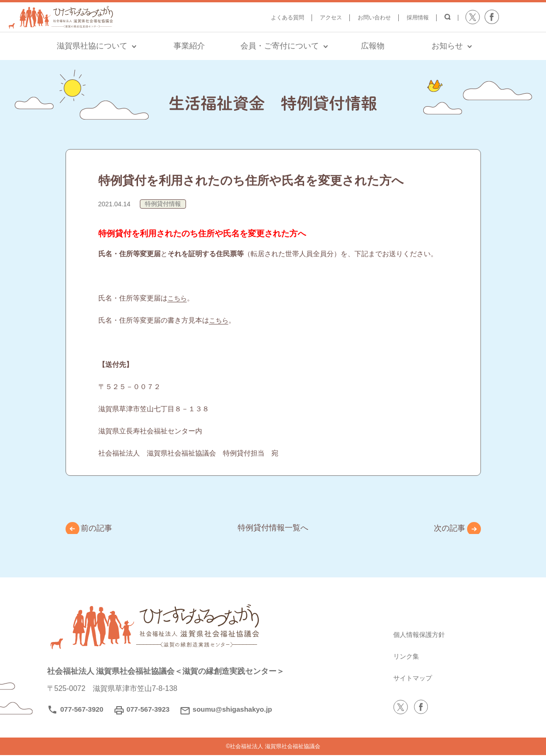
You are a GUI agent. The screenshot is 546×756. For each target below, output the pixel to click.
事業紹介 (189, 46)
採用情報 (418, 18)
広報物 (373, 46)
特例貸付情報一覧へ (273, 528)
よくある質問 (288, 18)
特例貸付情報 (163, 204)
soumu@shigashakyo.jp (232, 710)
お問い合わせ (374, 18)
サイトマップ (415, 679)
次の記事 (446, 529)
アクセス (331, 18)
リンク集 (408, 657)
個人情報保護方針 (423, 635)
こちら (178, 298)
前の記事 (101, 529)
